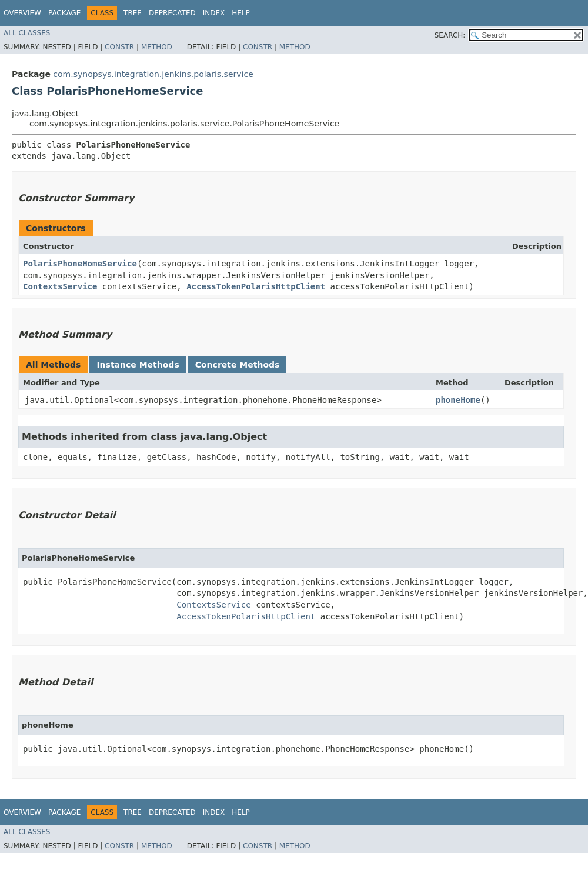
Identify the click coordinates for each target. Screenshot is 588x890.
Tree (133, 13)
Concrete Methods (238, 365)
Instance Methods (138, 365)
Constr (119, 47)
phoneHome (458, 400)
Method (157, 47)
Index (214, 13)
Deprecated (172, 13)
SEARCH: (450, 35)
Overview (22, 13)
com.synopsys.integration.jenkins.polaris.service (153, 74)
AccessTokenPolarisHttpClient (256, 286)
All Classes (27, 33)
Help (241, 13)
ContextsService (60, 286)
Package (64, 13)
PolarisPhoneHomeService (80, 264)
